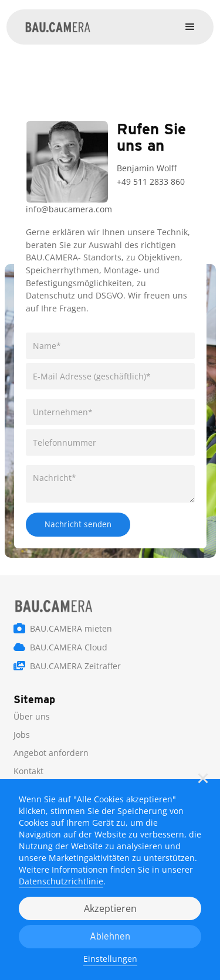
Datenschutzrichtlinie (61, 881)
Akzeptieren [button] (110, 908)
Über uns (32, 716)
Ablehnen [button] (110, 936)
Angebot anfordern (51, 753)
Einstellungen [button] (110, 959)
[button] (203, 778)
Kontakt (28, 771)
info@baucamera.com (69, 209)
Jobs (22, 735)
